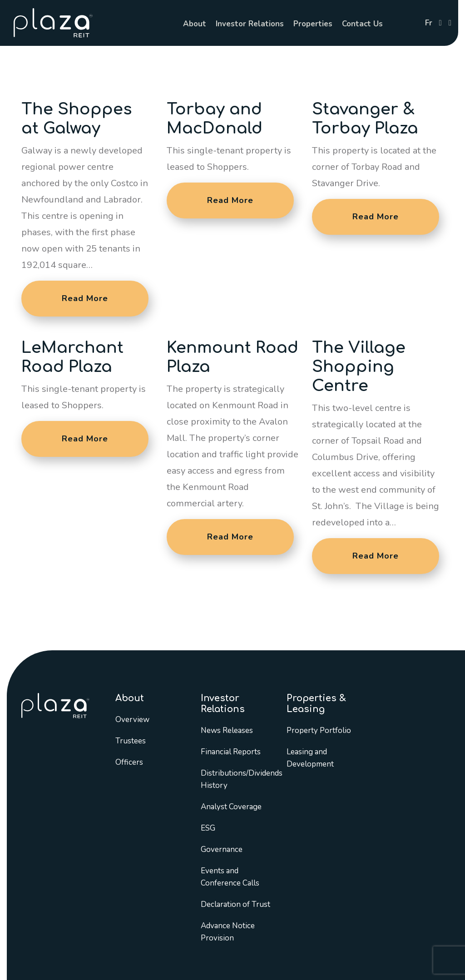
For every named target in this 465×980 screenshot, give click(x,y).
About (195, 24)
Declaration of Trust (235, 904)
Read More (85, 298)
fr (429, 23)
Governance (222, 849)
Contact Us (362, 24)
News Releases (227, 730)
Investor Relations (250, 24)
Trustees (131, 741)
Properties (313, 24)
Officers (129, 762)
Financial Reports (231, 752)
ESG (208, 828)
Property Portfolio (319, 730)
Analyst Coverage (231, 807)
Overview (132, 720)
